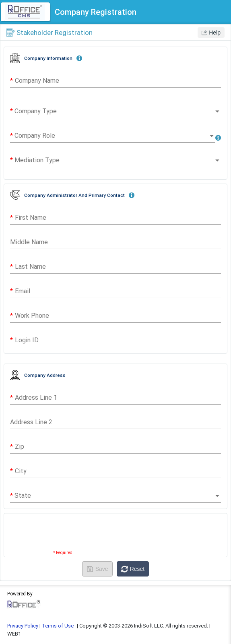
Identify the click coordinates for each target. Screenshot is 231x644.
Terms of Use (58, 626)
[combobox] (115, 111)
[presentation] (115, 535)
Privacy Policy (23, 626)
